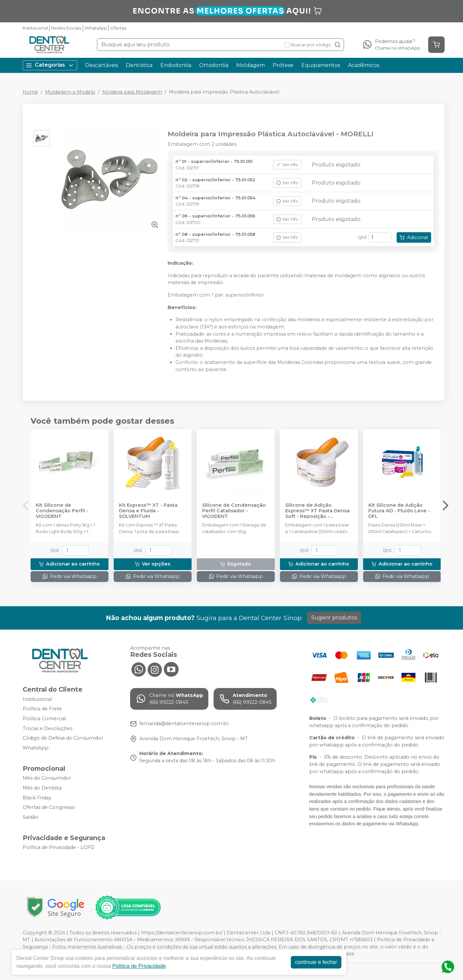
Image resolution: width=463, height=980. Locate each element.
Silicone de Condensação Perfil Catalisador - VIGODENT (234, 511)
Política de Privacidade (139, 966)
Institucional (35, 28)
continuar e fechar (316, 962)
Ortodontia (214, 65)
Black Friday (37, 798)
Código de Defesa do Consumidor (63, 738)
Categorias (50, 65)
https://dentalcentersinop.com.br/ (182, 933)
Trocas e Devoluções (47, 728)
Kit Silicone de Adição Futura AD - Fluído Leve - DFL (399, 511)
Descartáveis (102, 65)
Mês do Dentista (42, 788)
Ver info (287, 165)
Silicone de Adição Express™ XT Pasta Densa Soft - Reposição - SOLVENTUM (317, 511)
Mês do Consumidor (47, 778)
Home (30, 92)
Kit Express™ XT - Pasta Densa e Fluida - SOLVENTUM (148, 511)
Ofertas (118, 28)
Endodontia (176, 65)
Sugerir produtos (334, 618)
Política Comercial (44, 719)
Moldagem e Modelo (70, 92)
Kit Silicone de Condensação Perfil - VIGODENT (62, 511)
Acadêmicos (364, 65)
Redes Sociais (66, 28)
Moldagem (251, 65)
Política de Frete (42, 709)
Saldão (31, 817)
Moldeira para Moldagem (132, 92)
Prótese (283, 65)
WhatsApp (96, 28)
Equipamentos (321, 65)
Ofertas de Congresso (49, 807)
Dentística (139, 65)
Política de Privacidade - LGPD (59, 848)
